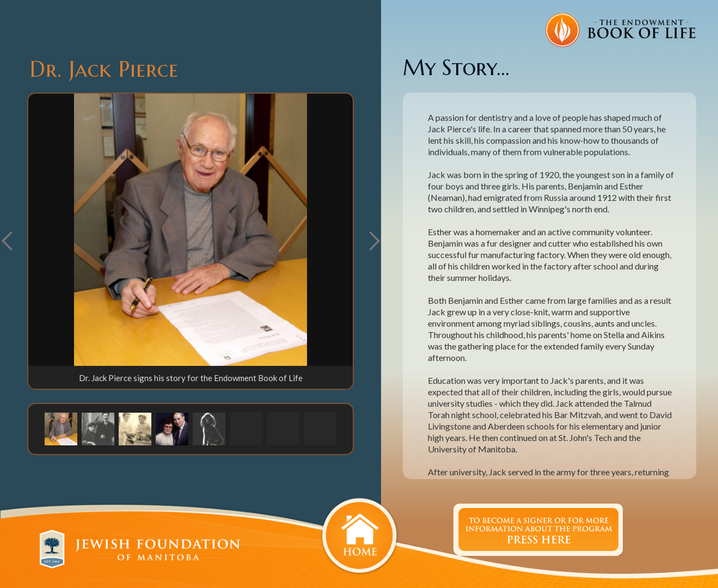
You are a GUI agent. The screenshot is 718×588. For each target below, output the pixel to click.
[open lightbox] (191, 230)
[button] (374, 241)
